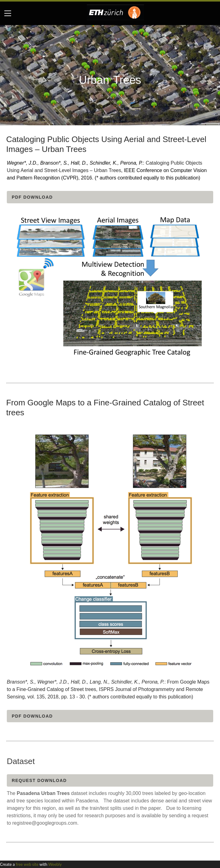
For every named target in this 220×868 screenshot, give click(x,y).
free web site (27, 864)
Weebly (55, 864)
